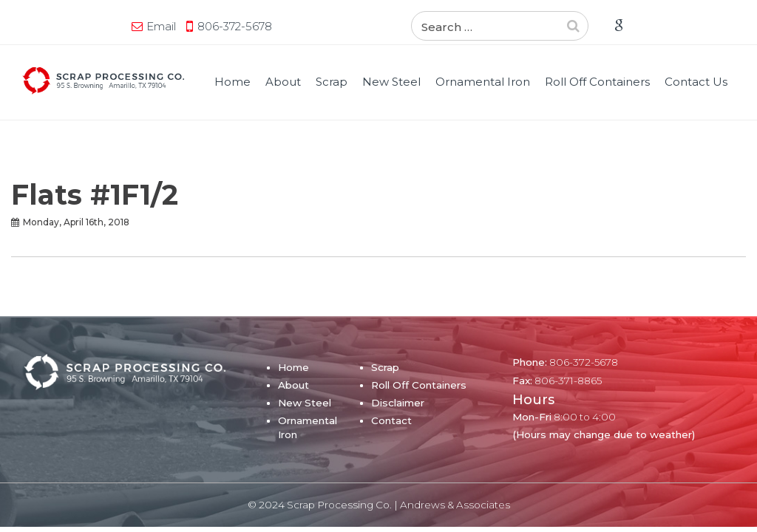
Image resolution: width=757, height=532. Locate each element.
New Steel (391, 82)
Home (232, 82)
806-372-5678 (235, 26)
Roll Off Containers (597, 82)
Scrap (332, 82)
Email (161, 26)
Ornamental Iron (483, 82)
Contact (391, 420)
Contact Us (696, 82)
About (283, 82)
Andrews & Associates (455, 505)
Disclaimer (398, 403)
